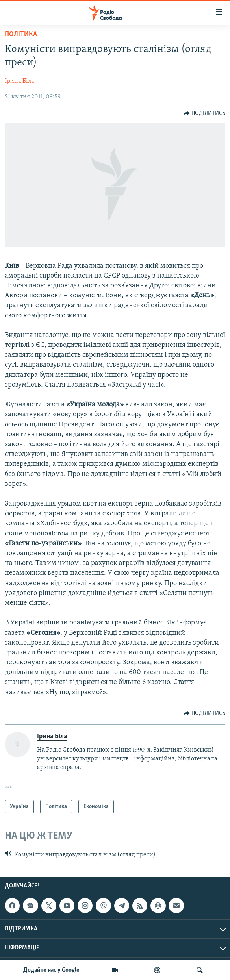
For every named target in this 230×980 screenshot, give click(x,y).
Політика (21, 34)
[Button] (205, 113)
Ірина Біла (19, 81)
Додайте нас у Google (51, 970)
